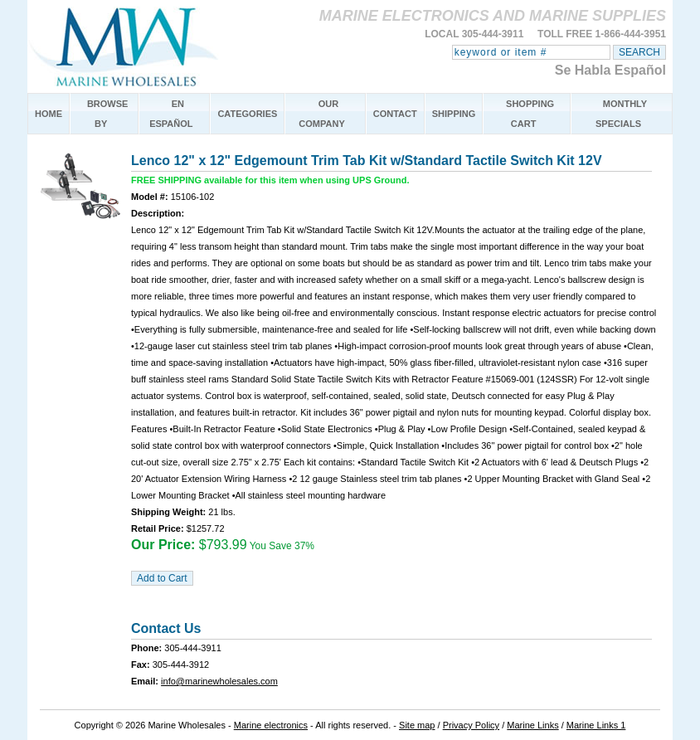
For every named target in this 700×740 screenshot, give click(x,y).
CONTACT (395, 114)
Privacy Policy (471, 725)
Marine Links (532, 725)
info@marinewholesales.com (219, 681)
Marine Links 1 (596, 725)
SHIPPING (454, 114)
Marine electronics (271, 725)
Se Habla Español (610, 70)
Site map (417, 725)
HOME (49, 114)
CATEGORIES (247, 114)
